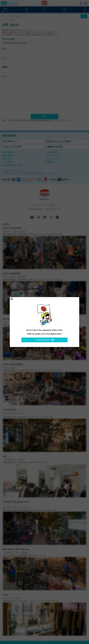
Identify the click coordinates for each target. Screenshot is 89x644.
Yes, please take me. (45, 340)
